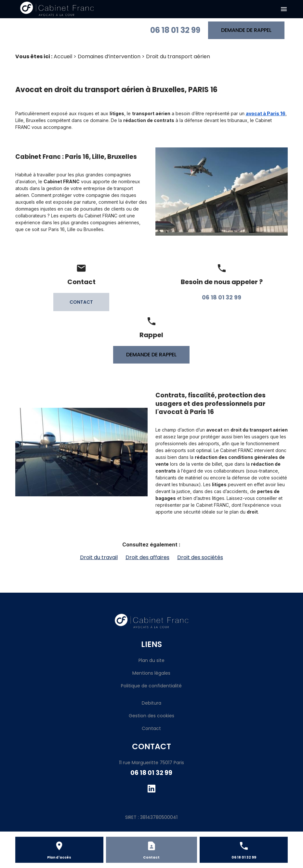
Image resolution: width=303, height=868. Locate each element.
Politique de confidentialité (151, 686)
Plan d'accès (59, 857)
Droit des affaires (147, 557)
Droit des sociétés (200, 557)
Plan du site (151, 660)
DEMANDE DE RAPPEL (246, 30)
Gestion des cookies (151, 716)
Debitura (151, 703)
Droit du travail (99, 557)
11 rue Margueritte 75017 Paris (151, 763)
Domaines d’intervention (109, 56)
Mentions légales (151, 673)
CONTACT (81, 302)
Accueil (63, 56)
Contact (151, 728)
